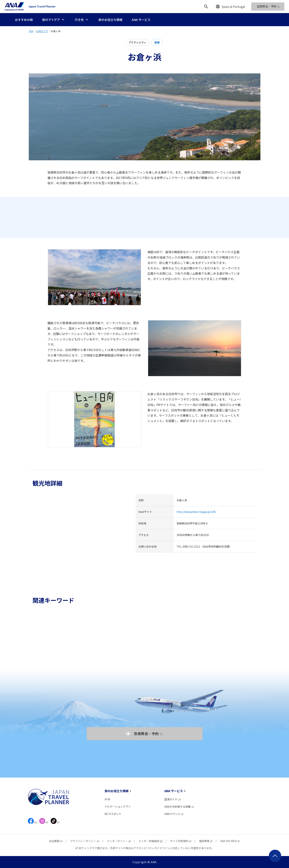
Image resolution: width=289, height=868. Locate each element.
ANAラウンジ (174, 814)
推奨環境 (206, 841)
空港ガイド (173, 799)
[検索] (206, 7)
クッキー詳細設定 (151, 841)
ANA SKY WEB (230, 841)
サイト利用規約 (181, 841)
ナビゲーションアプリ (118, 807)
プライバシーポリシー (85, 841)
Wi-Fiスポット (113, 814)
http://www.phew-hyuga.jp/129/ (196, 512)
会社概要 (56, 841)
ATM (107, 799)
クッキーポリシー (119, 841)
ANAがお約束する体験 (179, 807)
